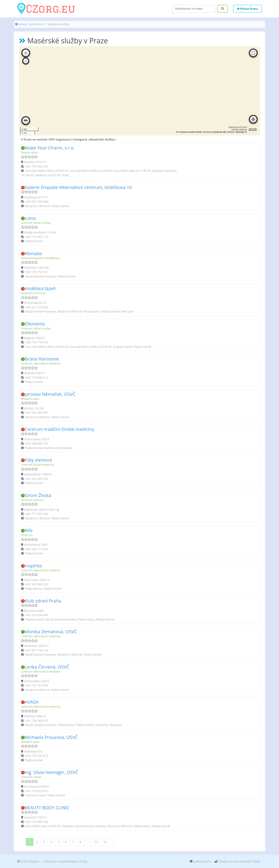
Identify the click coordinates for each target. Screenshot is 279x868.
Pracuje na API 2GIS (238, 127)
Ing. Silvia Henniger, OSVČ (51, 772)
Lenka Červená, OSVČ (47, 667)
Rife (29, 530)
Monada (33, 253)
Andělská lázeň (40, 288)
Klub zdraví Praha (43, 601)
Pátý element (38, 460)
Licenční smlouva (239, 130)
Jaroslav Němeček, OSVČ (50, 394)
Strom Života (38, 495)
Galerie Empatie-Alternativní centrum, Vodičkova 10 (78, 187)
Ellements (35, 324)
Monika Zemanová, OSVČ (51, 632)
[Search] (194, 9)
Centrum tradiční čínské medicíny (59, 429)
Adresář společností (30, 24)
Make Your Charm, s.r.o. (50, 148)
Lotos (30, 218)
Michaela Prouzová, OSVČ (51, 737)
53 (105, 842)
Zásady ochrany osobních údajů (237, 861)
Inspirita (33, 566)
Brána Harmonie (42, 359)
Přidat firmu (247, 9)
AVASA (31, 702)
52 (96, 842)
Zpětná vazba (200, 861)
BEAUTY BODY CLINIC (47, 808)
